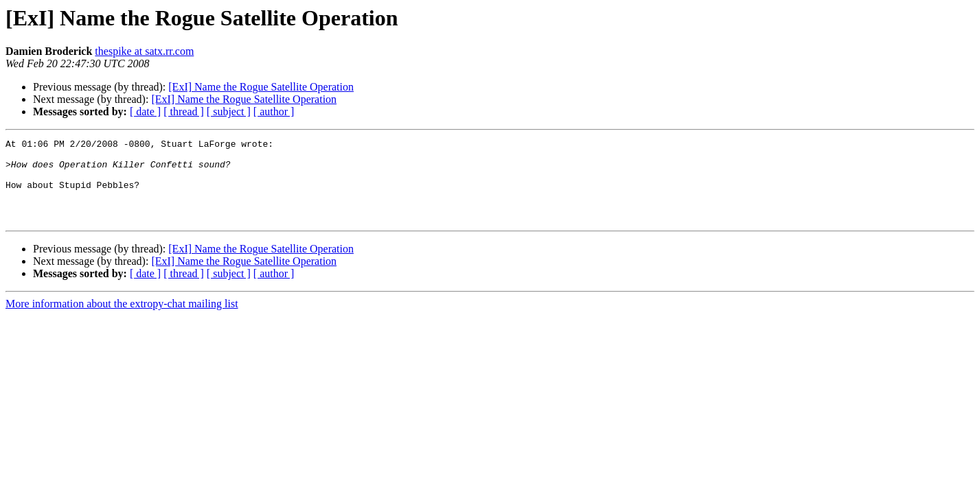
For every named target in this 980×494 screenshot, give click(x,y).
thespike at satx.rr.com (144, 51)
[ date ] (145, 111)
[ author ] (274, 111)
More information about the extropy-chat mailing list (122, 320)
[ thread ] (184, 111)
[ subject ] (229, 111)
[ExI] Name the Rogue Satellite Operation (261, 87)
